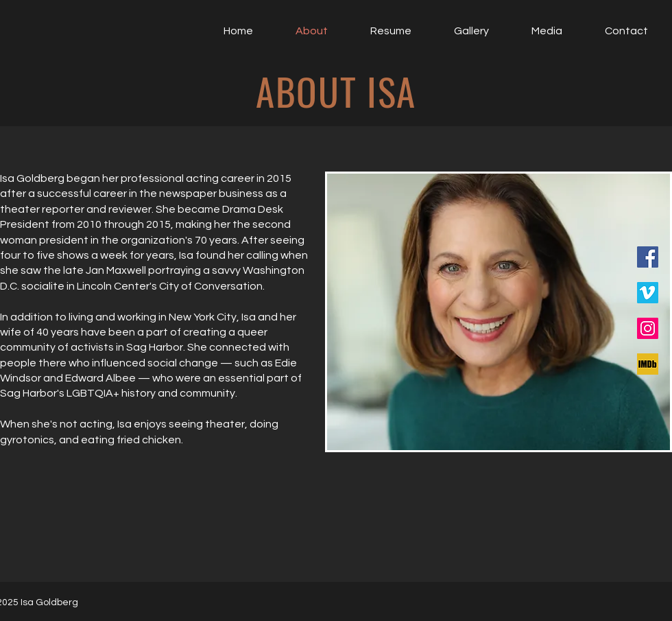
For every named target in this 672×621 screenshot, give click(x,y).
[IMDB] (648, 364)
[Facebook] (648, 257)
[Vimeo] (648, 293)
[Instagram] (648, 328)
